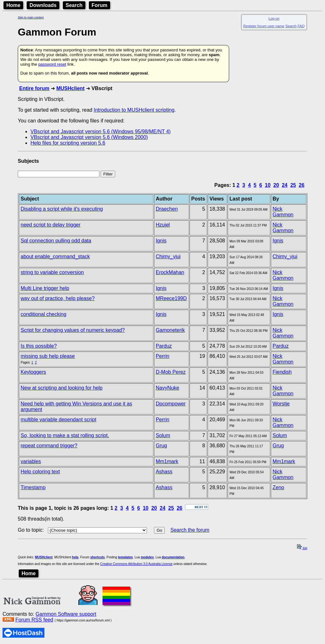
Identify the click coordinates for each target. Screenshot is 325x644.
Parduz (164, 346)
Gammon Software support (66, 614)
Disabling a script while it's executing (62, 209)
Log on (274, 18)
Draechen (167, 209)
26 (302, 185)
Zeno (278, 487)
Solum (163, 435)
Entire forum (34, 88)
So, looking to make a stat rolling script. (65, 435)
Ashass (164, 472)
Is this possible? (39, 346)
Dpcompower (171, 404)
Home (13, 5)
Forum (100, 5)
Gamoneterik (170, 330)
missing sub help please (48, 356)
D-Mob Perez (171, 372)
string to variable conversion (52, 272)
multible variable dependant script (58, 420)
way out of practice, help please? (58, 298)
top (302, 548)
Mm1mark (167, 461)
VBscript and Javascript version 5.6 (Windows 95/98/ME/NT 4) (101, 131)
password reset (52, 64)
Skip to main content (31, 17)
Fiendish (282, 372)
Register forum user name (264, 26)
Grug (162, 446)
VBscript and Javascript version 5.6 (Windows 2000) (89, 137)
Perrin (163, 356)
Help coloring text (40, 472)
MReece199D (171, 298)
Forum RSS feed (34, 620)
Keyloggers (33, 372)
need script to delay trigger (51, 225)
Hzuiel (163, 225)
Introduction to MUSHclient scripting (134, 110)
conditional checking (43, 314)
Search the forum (190, 530)
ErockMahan (170, 272)
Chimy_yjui (168, 256)
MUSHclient (70, 88)
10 (268, 185)
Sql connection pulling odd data (56, 241)
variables (31, 461)
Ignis (161, 241)
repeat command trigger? (49, 446)
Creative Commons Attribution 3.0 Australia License (136, 564)
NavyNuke (168, 388)
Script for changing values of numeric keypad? (73, 330)
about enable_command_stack (55, 256)
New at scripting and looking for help (62, 388)
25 (293, 185)
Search (74, 5)
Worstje (281, 404)
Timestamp (33, 487)
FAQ (301, 26)
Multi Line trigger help (45, 288)
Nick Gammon (283, 212)
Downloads (43, 5)
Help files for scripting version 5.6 (68, 143)
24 (285, 185)
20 (276, 185)
